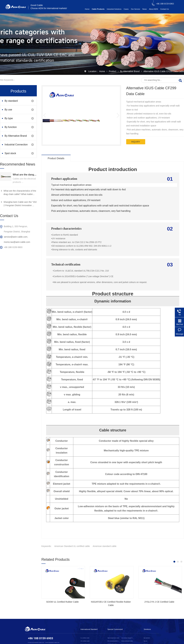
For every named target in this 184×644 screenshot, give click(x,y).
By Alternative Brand (130, 71)
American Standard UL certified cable (72, 546)
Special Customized (115, 629)
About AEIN (153, 9)
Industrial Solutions (114, 9)
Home (87, 9)
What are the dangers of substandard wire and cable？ (25, 175)
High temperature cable (113, 638)
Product (113, 71)
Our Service (135, 9)
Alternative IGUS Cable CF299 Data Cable (164, 71)
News (145, 9)
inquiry (136, 142)
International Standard (89, 629)
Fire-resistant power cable (114, 641)
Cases (126, 9)
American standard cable (105, 546)
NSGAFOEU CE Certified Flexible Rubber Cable (111, 604)
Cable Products (98, 9)
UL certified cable (85, 638)
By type (9, 118)
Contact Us (165, 9)
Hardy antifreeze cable (127, 641)
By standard (11, 101)
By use (8, 110)
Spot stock (10, 153)
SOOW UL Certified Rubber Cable (62, 602)
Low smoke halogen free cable (128, 638)
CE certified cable (85, 641)
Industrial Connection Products (16, 146)
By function (11, 127)
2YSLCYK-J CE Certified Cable (159, 602)
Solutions (147, 629)
